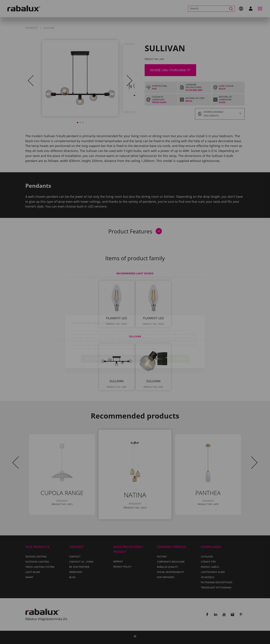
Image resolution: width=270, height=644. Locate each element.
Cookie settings (97, 339)
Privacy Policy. (149, 329)
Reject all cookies (133, 339)
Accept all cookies (170, 339)
